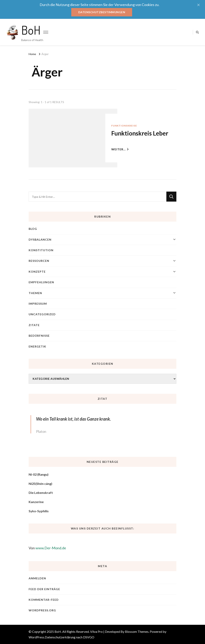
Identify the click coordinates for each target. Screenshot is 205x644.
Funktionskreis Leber (140, 133)
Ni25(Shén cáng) (40, 484)
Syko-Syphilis (39, 511)
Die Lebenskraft (41, 493)
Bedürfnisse (39, 336)
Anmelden (37, 578)
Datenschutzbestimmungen (102, 12)
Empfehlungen (41, 282)
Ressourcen (39, 261)
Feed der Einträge (44, 589)
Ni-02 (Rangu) (39, 474)
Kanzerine (36, 502)
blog (33, 229)
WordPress (36, 637)
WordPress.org (42, 610)
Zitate (34, 325)
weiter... (120, 149)
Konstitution (41, 250)
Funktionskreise (124, 126)
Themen (35, 293)
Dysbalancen (40, 240)
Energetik (37, 346)
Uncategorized (42, 314)
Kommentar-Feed (44, 600)
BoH (31, 30)
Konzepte (37, 272)
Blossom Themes (137, 631)
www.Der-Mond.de (51, 548)
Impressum (38, 304)
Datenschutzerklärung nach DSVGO (70, 637)
